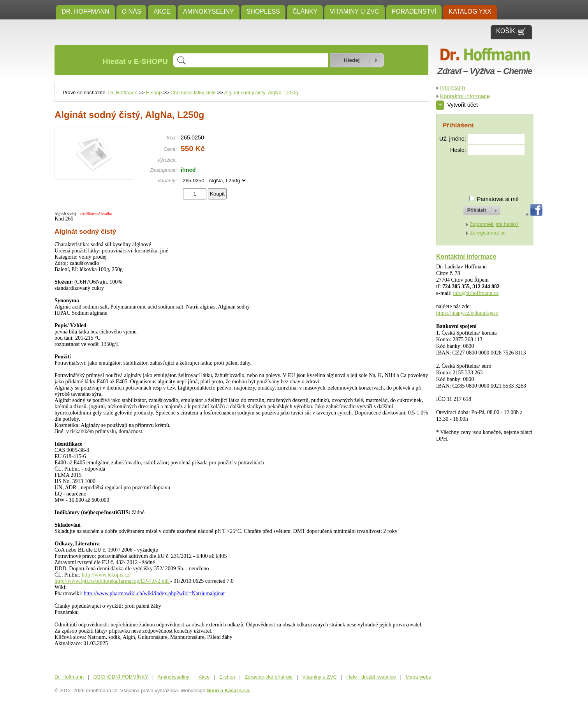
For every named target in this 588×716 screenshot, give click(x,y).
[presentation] (475, 172)
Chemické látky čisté (193, 93)
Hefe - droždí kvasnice (371, 677)
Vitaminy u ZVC (355, 11)
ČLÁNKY (305, 11)
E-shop (154, 93)
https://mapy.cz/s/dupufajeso (467, 313)
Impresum (452, 88)
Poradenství (414, 11)
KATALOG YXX (470, 11)
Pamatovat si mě (498, 199)
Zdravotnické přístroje (268, 677)
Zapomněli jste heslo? (494, 224)
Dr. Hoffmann (85, 11)
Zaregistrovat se (488, 233)
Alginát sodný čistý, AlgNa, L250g (261, 93)
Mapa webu (419, 677)
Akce (162, 11)
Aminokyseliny (209, 11)
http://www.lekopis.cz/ (107, 575)
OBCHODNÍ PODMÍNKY (121, 677)
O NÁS (132, 11)
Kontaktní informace (465, 96)
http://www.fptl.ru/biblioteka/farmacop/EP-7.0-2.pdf (112, 581)
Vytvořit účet (457, 105)
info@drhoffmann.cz (476, 293)
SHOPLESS (263, 11)
